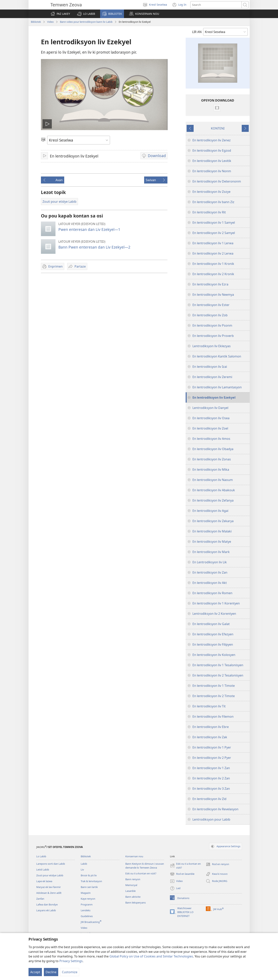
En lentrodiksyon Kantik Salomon (217, 356)
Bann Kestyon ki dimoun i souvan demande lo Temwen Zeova (145, 866)
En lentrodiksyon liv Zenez (212, 140)
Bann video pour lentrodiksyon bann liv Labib (86, 22)
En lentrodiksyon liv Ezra (210, 284)
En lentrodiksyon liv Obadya (213, 449)
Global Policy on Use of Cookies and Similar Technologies (151, 956)
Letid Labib (43, 870)
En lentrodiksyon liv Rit (209, 212)
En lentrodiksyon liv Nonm (212, 171)
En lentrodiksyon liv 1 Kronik (213, 264)
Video (50, 22)
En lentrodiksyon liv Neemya (213, 295)
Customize (70, 972)
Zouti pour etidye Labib (50, 875)
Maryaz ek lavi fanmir (48, 887)
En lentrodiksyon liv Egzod (212, 150)
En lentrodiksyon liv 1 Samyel (214, 223)
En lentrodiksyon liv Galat (211, 624)
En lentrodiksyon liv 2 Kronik (213, 274)
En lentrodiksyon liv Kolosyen (214, 655)
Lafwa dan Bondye (47, 904)
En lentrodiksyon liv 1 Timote (214, 686)
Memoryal (131, 885)
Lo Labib (41, 856)
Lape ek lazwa (44, 881)
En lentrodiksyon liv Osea (211, 418)
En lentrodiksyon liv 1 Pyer (212, 747)
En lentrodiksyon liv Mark (211, 552)
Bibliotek (36, 22)
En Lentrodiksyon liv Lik (210, 562)
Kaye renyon (88, 899)
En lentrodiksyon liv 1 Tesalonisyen (218, 665)
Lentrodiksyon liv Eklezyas (212, 346)
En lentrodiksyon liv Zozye (211, 192)
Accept (35, 972)
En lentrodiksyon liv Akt (210, 583)
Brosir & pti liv (89, 875)
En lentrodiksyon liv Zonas (212, 459)
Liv (82, 870)
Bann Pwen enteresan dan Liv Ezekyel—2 (94, 247)
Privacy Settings (71, 961)
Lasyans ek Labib (46, 910)
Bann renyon (133, 879)
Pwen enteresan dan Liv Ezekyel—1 (89, 229)
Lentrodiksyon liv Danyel (210, 408)
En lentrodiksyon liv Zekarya (213, 521)
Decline (51, 972)
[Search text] (216, 5)
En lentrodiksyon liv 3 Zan (211, 789)
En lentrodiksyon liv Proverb (213, 336)
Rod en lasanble (182, 874)
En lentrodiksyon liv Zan (210, 572)
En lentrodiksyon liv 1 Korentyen (216, 603)
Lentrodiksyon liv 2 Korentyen (214, 614)
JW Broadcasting (91, 922)
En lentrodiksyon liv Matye (212, 542)
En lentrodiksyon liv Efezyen (213, 634)
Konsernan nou (134, 856)
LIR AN (197, 32)
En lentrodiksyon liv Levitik (212, 161)
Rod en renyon (217, 864)
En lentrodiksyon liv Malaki (212, 531)
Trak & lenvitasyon (91, 881)
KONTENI (218, 128)
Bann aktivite (133, 897)
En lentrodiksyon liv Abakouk (214, 490)
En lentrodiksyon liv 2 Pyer (212, 758)
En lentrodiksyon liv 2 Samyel (214, 233)
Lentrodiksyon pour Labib (211, 819)
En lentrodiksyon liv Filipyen (213, 644)
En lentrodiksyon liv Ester (211, 305)
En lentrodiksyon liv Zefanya (213, 500)
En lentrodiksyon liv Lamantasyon (217, 387)
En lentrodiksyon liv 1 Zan (211, 768)
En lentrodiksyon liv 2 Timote (214, 696)
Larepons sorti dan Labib (51, 864)
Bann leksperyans (136, 903)
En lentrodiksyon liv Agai (210, 511)
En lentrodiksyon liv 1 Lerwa (213, 243)
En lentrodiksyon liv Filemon (213, 717)
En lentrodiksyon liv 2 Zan (211, 778)
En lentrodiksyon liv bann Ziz (213, 202)
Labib (84, 864)
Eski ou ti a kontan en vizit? (141, 873)
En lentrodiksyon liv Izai (210, 367)
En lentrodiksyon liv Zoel (210, 428)
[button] (86, 14)
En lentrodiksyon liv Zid (209, 799)
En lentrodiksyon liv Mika (211, 470)
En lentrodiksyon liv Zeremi (212, 377)
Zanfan (40, 899)
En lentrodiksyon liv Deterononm (217, 181)
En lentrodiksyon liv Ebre (211, 727)
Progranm (87, 904)
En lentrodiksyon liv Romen (212, 593)
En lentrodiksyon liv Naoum (213, 480)
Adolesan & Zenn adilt (49, 893)
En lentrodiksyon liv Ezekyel (214, 397)
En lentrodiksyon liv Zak (210, 737)
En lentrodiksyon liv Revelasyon (215, 809)
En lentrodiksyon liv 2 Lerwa (213, 253)
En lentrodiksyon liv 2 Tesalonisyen (218, 675)
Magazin (86, 893)
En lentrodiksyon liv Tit (209, 706)
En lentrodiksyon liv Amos (211, 439)
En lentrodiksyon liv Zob (210, 315)
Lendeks (86, 910)
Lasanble (130, 891)
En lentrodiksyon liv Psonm (212, 325)
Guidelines (87, 916)
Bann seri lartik (89, 887)
